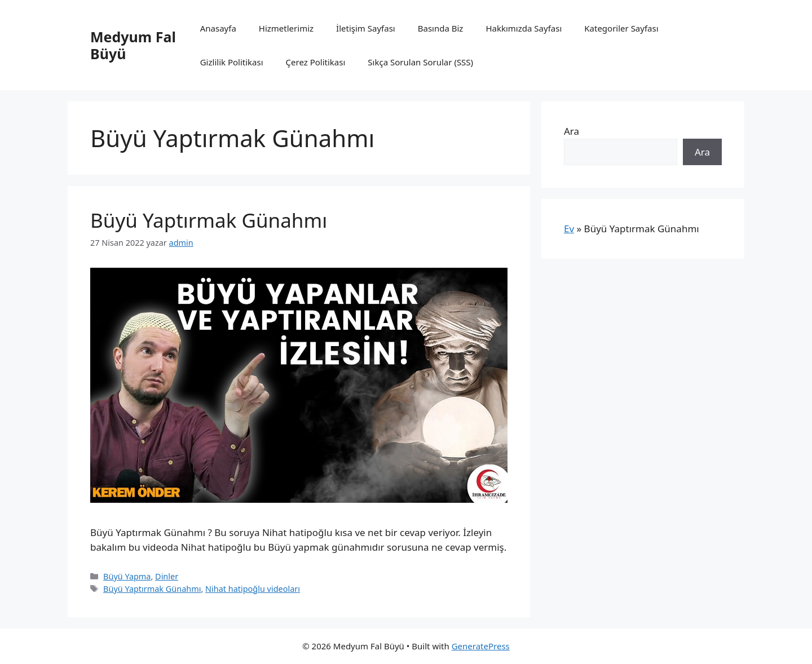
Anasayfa (218, 28)
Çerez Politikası (316, 62)
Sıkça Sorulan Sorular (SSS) (420, 62)
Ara (572, 131)
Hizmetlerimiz (286, 28)
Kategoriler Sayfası (621, 28)
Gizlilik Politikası (232, 62)
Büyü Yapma (127, 576)
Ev (569, 229)
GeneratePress (481, 646)
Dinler (167, 576)
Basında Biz (441, 28)
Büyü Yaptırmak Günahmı (209, 220)
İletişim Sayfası (366, 28)
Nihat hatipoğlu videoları (253, 589)
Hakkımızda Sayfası (524, 28)
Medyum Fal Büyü (133, 45)
